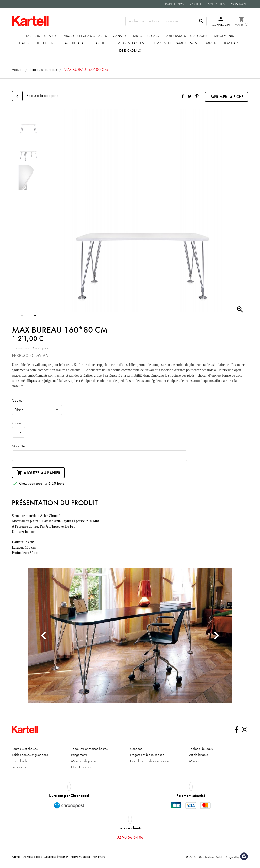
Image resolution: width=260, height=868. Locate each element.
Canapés (120, 36)
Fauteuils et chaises (41, 36)
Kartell (196, 4)
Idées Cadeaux (130, 50)
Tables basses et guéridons (186, 36)
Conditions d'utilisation (56, 857)
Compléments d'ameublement (150, 761)
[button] (44, 635)
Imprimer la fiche (226, 97)
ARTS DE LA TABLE (76, 43)
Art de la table (199, 755)
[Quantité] (100, 456)
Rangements (224, 36)
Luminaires (233, 43)
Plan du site (99, 857)
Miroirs (212, 43)
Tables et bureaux (146, 36)
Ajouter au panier (38, 473)
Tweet (190, 96)
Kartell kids (103, 43)
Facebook (236, 730)
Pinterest (197, 96)
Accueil (16, 857)
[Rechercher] (166, 21)
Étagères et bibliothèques (39, 43)
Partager (183, 96)
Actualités (216, 4)
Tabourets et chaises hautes (85, 36)
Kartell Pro (174, 4)
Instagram (245, 730)
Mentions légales (32, 857)
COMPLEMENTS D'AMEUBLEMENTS (176, 43)
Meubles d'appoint (131, 43)
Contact (238, 4)
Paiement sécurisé (80, 857)
